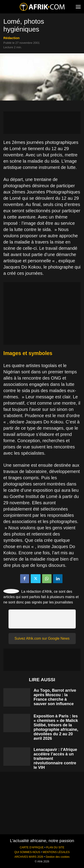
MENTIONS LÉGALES (56, 852)
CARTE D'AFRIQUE (32, 847)
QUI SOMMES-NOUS (27, 852)
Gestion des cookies (57, 857)
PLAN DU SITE (55, 847)
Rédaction (12, 38)
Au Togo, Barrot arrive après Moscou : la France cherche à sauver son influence (55, 697)
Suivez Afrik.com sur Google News (42, 638)
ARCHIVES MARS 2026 (29, 857)
